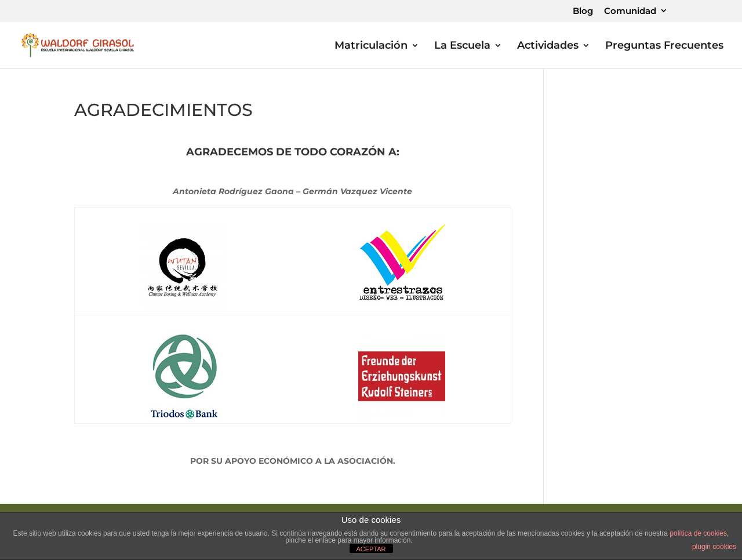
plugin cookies (714, 547)
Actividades (548, 46)
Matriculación (371, 46)
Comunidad (630, 11)
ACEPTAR (371, 549)
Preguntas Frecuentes (664, 46)
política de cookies (698, 533)
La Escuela (462, 46)
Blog (583, 11)
